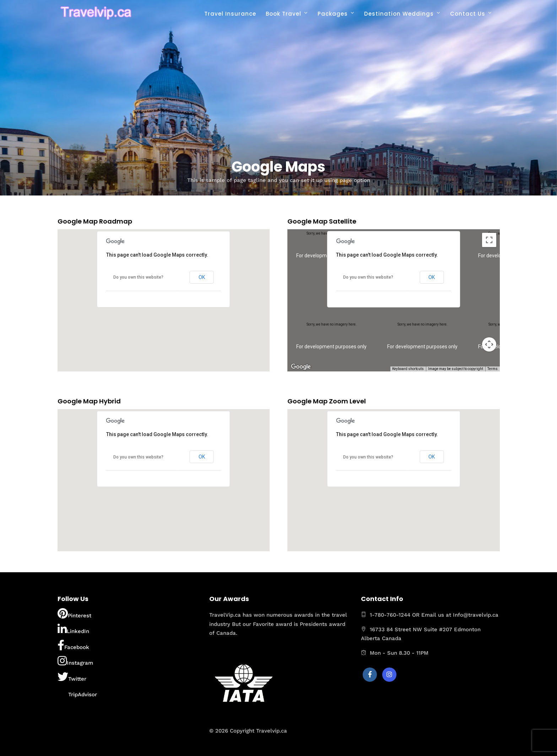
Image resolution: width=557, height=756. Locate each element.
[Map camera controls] (489, 344)
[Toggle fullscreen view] (489, 240)
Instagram (75, 661)
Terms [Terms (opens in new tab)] (493, 369)
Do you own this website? (138, 277)
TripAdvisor (77, 692)
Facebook (73, 645)
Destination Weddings (399, 14)
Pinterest (74, 613)
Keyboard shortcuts (408, 369)
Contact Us (468, 14)
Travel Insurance (230, 14)
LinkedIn (73, 629)
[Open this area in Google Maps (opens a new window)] (301, 367)
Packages (333, 14)
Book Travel (283, 14)
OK (202, 277)
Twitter (72, 677)
